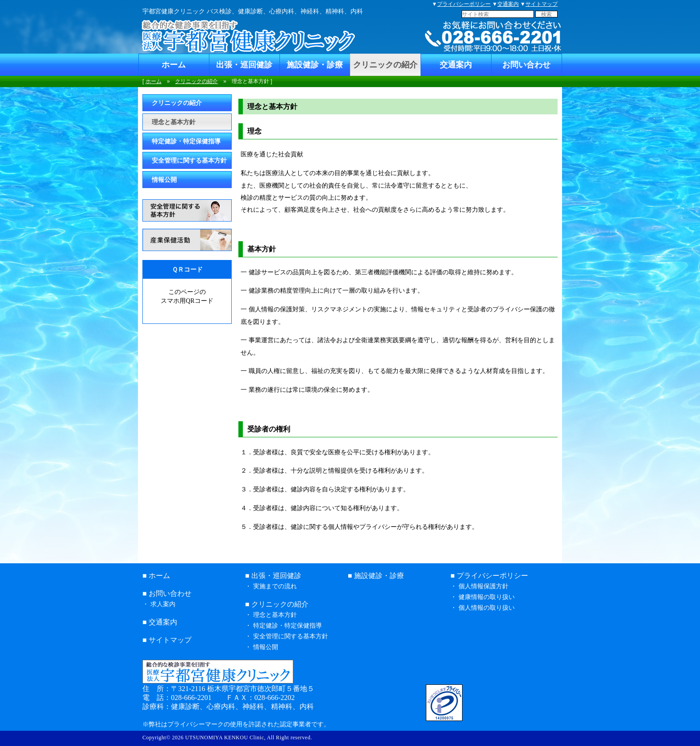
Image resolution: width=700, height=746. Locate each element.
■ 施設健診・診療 (376, 576)
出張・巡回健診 (244, 65)
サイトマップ (542, 4)
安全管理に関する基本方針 (189, 160)
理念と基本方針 (174, 122)
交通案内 (508, 4)
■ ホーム (156, 576)
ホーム (174, 65)
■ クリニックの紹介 (277, 604)
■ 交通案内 (160, 622)
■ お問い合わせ (167, 593)
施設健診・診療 (315, 65)
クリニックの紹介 (385, 65)
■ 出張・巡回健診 (273, 576)
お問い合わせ (526, 65)
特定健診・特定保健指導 (186, 141)
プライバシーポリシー (464, 4)
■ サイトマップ (167, 640)
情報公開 (164, 180)
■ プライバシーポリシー (489, 576)
